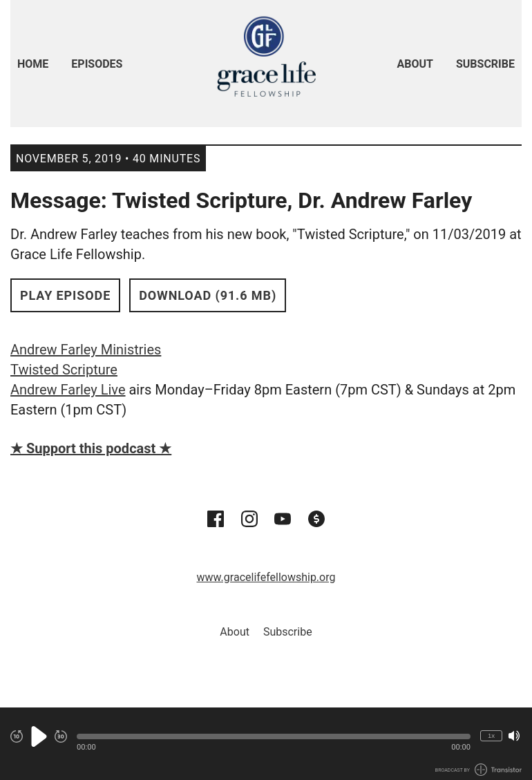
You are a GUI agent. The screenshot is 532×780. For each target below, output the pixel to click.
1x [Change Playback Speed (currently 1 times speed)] (491, 735)
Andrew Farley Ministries (86, 350)
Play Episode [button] (65, 295)
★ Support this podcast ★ (91, 448)
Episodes (97, 64)
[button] (274, 736)
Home (33, 64)
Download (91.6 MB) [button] (208, 295)
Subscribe (485, 64)
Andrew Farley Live (68, 390)
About (415, 64)
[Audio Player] (266, 744)
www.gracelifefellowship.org (266, 577)
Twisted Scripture (64, 370)
